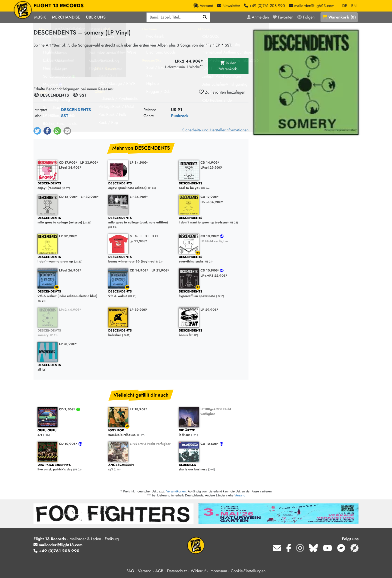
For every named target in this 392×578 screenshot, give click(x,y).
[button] (37, 131)
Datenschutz (177, 571)
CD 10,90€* (210, 236)
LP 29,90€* (209, 310)
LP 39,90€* (139, 310)
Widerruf (198, 571)
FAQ (130, 571)
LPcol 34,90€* (70, 168)
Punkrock (180, 116)
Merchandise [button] (66, 17)
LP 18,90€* (139, 409)
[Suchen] (205, 17)
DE (345, 6)
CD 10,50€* (210, 444)
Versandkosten (176, 491)
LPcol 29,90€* (212, 168)
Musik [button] (40, 17)
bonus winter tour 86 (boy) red (141, 259)
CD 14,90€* (210, 163)
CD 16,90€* (68, 197)
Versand (240, 495)
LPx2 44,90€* (70, 310)
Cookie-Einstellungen (248, 571)
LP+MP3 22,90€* (214, 276)
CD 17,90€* (68, 163)
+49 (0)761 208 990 (56, 551)
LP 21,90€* (160, 270)
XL (147, 236)
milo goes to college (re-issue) (70, 220)
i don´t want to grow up (70, 259)
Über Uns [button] (96, 17)
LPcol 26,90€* (70, 270)
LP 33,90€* (89, 163)
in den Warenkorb (228, 66)
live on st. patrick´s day (70, 467)
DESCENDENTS (76, 110)
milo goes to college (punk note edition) (141, 220)
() (339, 17)
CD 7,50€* (68, 409)
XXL (155, 236)
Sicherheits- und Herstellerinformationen (215, 130)
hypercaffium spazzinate (212, 294)
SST (65, 116)
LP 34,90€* (139, 163)
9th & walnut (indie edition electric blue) (70, 294)
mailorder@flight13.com (58, 545)
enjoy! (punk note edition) (141, 186)
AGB (159, 571)
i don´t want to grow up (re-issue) (212, 220)
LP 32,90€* (90, 197)
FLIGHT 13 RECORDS (59, 6)
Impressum (218, 571)
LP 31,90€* (68, 344)
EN (354, 6)
